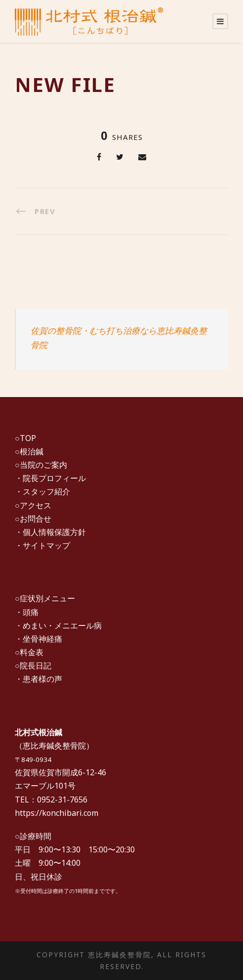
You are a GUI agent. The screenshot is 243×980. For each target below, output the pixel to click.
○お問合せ (33, 519)
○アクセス (33, 505)
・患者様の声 (39, 679)
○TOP (25, 438)
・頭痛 (27, 612)
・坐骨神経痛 (39, 639)
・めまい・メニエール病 (58, 625)
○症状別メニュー (45, 598)
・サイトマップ (42, 545)
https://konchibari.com (57, 813)
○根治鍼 (29, 451)
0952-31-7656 (62, 800)
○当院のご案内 (41, 465)
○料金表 (29, 652)
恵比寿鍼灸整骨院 (54, 746)
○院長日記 (33, 666)
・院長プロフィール (50, 478)
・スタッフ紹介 (42, 491)
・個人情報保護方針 (50, 532)
